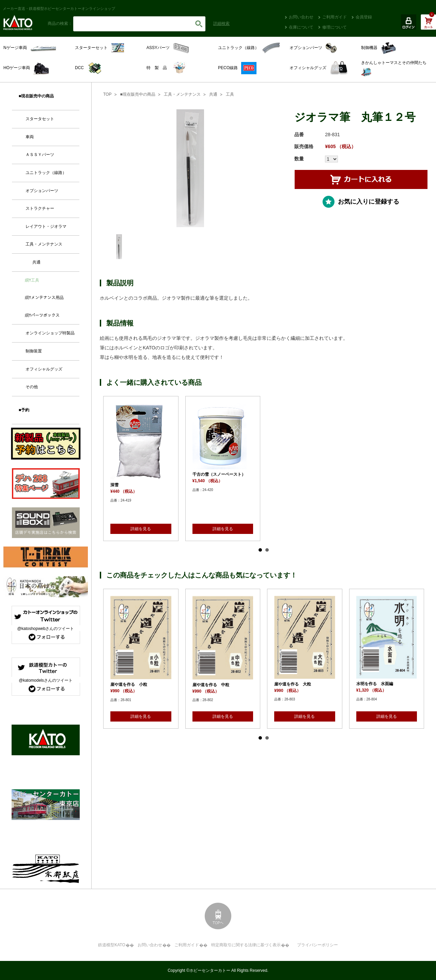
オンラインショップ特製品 (50, 333)
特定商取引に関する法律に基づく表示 (246, 945)
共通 (213, 94)
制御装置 (34, 351)
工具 (230, 94)
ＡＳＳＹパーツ (40, 155)
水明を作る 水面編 (375, 684)
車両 (30, 137)
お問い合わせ (301, 17)
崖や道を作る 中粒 (211, 685)
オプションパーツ (42, 191)
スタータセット (40, 119)
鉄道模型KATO (112, 945)
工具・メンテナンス (182, 94)
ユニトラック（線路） (46, 173)
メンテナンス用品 (47, 298)
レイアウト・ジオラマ (46, 226)
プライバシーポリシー (317, 945)
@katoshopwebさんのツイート (46, 629)
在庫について (301, 27)
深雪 (114, 485)
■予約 (24, 410)
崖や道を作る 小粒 (129, 684)
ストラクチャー (40, 208)
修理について (334, 27)
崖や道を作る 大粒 (293, 684)
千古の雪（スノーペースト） (219, 474)
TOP (107, 94)
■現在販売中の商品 (137, 94)
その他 (32, 387)
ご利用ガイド (334, 17)
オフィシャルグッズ (44, 369)
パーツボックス (45, 315)
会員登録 (364, 17)
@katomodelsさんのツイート (46, 680)
